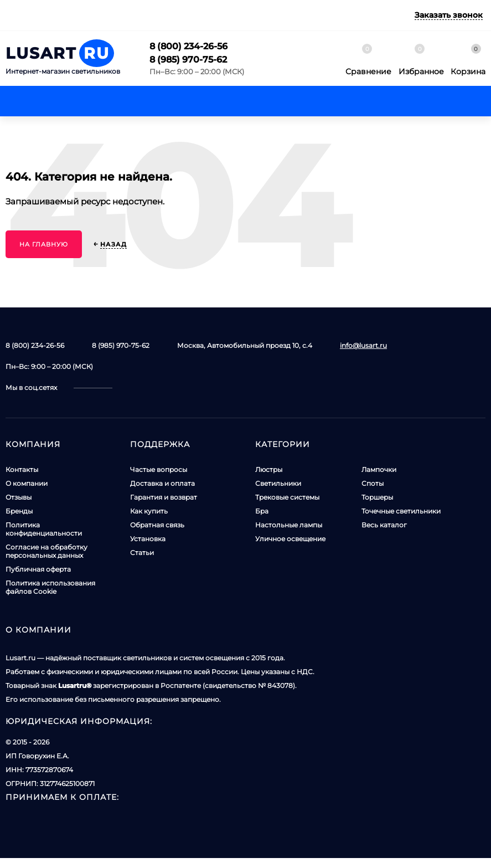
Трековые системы (287, 497)
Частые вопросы (159, 469)
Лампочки (379, 469)
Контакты (22, 469)
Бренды (19, 511)
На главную (44, 244)
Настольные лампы (289, 525)
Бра (262, 511)
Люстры (269, 469)
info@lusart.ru (363, 345)
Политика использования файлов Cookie (50, 587)
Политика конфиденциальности (44, 529)
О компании (27, 483)
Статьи (142, 553)
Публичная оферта (38, 569)
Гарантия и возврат (164, 497)
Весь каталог (384, 525)
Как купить (149, 511)
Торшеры (377, 497)
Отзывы (19, 497)
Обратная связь (157, 525)
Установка (148, 539)
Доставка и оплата (162, 483)
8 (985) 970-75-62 (188, 60)
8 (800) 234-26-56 (188, 46)
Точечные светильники (401, 511)
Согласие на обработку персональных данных (46, 551)
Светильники (278, 483)
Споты (373, 483)
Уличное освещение (290, 539)
